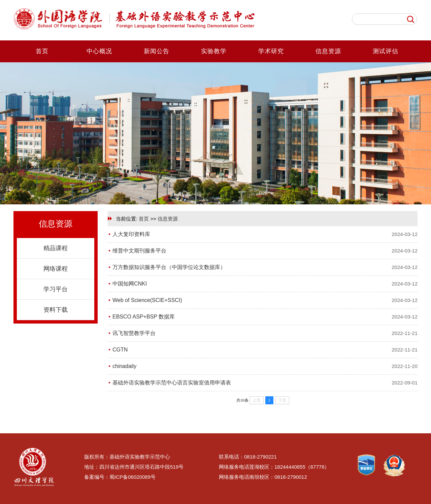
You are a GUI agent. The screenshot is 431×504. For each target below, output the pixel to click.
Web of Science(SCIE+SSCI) (147, 300)
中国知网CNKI (130, 284)
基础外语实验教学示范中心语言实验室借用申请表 (172, 383)
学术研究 (271, 51)
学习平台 (56, 289)
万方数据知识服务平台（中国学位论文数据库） (169, 267)
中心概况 (99, 51)
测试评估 (386, 51)
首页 (42, 51)
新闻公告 (157, 51)
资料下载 (56, 310)
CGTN (120, 350)
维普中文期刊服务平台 (139, 251)
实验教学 (214, 51)
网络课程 (56, 269)
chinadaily (124, 366)
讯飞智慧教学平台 (134, 333)
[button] (209, 199)
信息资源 (328, 51)
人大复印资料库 (131, 234)
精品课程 (56, 248)
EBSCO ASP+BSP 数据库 (144, 317)
